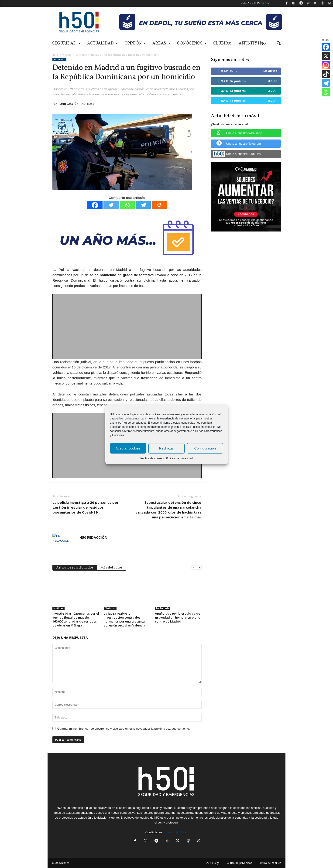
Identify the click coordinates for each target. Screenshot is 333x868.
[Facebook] (95, 205)
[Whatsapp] (127, 205)
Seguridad (66, 43)
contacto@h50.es (176, 832)
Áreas (161, 43)
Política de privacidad (179, 458)
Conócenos (192, 43)
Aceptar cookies (128, 448)
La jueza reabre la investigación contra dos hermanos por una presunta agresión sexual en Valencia (124, 619)
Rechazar (166, 448)
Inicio (55, 55)
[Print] (159, 205)
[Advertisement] (127, 327)
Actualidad (103, 43)
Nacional (110, 608)
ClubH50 (222, 43)
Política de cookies (152, 458)
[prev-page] (194, 567)
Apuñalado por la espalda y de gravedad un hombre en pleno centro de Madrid (178, 617)
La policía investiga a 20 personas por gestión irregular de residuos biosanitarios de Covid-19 (86, 507)
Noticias (67, 55)
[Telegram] (143, 205)
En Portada (163, 608)
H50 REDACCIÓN (68, 104)
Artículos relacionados (75, 568)
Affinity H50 (252, 43)
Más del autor (112, 568)
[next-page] (199, 567)
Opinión (135, 43)
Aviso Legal (213, 863)
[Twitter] (111, 205)
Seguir (273, 81)
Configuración (205, 448)
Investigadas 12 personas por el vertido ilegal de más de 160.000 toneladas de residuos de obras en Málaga (76, 619)
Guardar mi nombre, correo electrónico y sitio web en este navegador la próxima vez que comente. (124, 729)
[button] (278, 44)
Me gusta (270, 71)
